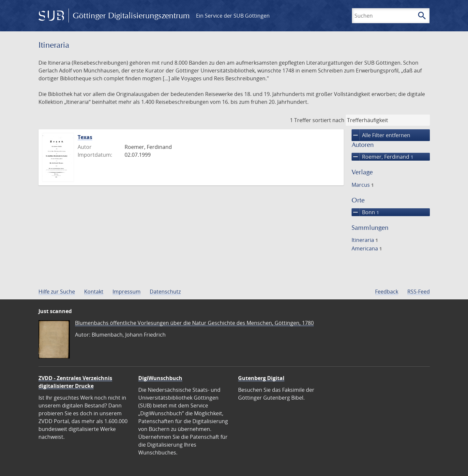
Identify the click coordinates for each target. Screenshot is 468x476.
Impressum (127, 292)
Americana (367, 248)
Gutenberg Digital (261, 378)
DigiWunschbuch (160, 378)
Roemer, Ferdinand (382, 157)
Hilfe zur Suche (57, 292)
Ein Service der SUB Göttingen (233, 16)
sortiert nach (328, 120)
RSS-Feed (419, 292)
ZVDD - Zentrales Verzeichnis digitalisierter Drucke (75, 382)
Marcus (363, 185)
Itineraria (365, 240)
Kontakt (94, 292)
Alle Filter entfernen (381, 135)
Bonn (365, 212)
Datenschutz (165, 292)
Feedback (387, 292)
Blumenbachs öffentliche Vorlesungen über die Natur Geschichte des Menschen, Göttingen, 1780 (194, 323)
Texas (85, 137)
